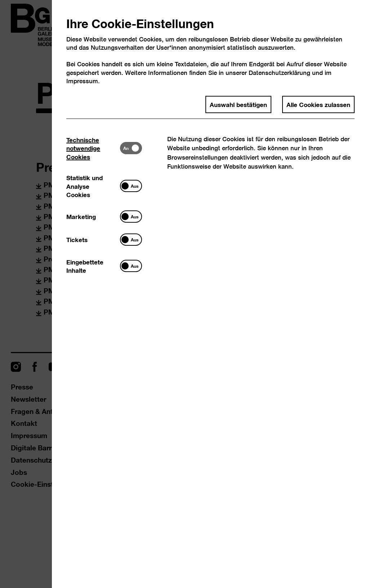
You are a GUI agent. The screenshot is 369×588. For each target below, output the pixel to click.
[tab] (93, 148)
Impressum (82, 81)
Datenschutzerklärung (279, 73)
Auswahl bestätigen (238, 104)
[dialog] (184, 294)
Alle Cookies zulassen (318, 104)
